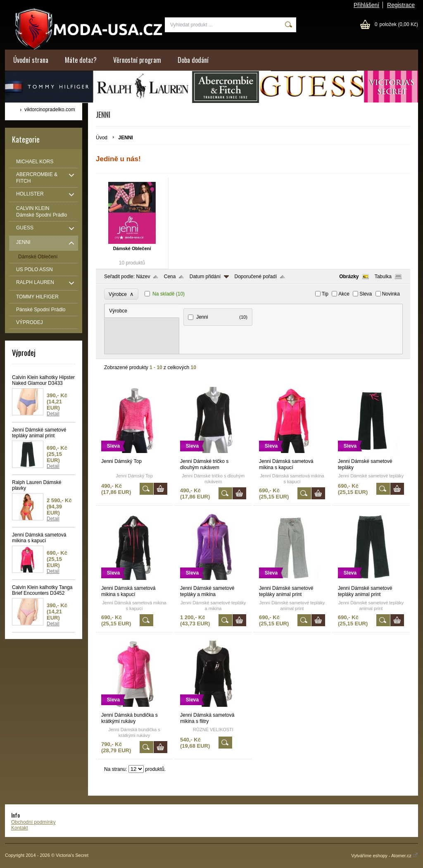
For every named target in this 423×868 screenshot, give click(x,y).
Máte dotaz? (81, 60)
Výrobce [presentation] (118, 311)
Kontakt (20, 828)
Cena (170, 277)
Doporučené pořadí (256, 277)
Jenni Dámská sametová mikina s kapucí (39, 538)
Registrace (401, 5)
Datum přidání (205, 277)
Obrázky (349, 277)
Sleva (366, 294)
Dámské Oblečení (132, 248)
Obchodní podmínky (33, 822)
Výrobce (121, 294)
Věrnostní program (137, 60)
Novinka (391, 294)
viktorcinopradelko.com (50, 110)
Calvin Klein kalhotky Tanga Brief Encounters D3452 (42, 590)
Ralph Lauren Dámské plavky (37, 485)
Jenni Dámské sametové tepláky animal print (39, 433)
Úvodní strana (31, 60)
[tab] (142, 311)
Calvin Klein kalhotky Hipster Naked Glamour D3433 (43, 380)
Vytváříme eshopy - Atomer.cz (385, 856)
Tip (325, 294)
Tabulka (383, 277)
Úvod (102, 138)
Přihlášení (366, 5)
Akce (344, 294)
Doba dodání (193, 60)
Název (143, 277)
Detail (53, 414)
